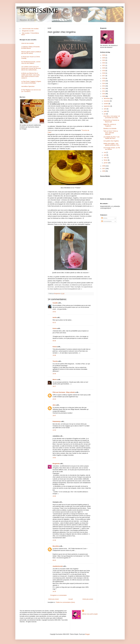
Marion (55, 380)
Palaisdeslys (57, 421)
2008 (104, 166)
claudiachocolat (58, 566)
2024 (104, 60)
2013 (104, 86)
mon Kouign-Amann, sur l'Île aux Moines (112, 148)
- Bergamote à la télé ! (28, 31)
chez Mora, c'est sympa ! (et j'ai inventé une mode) (112, 117)
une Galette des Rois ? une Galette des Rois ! (111, 138)
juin (105, 114)
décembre (107, 98)
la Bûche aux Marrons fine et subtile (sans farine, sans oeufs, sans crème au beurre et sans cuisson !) (31, 76)
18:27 (54, 386)
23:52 (54, 312)
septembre (107, 106)
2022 (104, 63)
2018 (104, 73)
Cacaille (55, 303)
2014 (104, 83)
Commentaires (106, 221)
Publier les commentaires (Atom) (65, 602)
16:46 (54, 374)
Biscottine (56, 546)
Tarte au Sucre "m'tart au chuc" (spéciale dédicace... (111, 133)
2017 (104, 76)
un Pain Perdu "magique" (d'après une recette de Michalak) (31, 82)
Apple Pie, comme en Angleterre (110, 125)
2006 (104, 171)
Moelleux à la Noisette (110, 129)
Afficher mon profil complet (90, 614)
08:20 (54, 560)
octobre (106, 104)
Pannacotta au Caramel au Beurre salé (111, 121)
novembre (107, 101)
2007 (104, 169)
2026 (104, 55)
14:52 (54, 458)
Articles (104, 218)
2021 (104, 65)
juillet (105, 111)
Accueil (71, 599)
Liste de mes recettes (28, 43)
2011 (104, 91)
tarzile (55, 318)
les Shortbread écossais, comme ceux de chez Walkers (31, 63)
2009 (104, 96)
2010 (104, 94)
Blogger (87, 634)
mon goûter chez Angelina (111, 141)
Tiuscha (55, 361)
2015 (104, 81)
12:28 (54, 540)
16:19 (54, 591)
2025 (104, 58)
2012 (104, 89)
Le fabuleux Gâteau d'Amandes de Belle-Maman (31, 47)
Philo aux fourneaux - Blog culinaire (64, 392)
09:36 (54, 341)
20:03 (54, 399)
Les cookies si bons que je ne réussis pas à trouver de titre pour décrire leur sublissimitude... (31, 68)
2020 (104, 68)
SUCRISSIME (39, 11)
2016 (104, 78)
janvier (106, 163)
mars (105, 158)
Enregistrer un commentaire (59, 595)
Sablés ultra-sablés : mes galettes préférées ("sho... (112, 144)
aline (54, 405)
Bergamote (56, 464)
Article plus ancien (88, 599)
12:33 (54, 430)
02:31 (54, 323)
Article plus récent (53, 599)
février (106, 160)
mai (105, 152)
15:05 (54, 496)
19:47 (54, 416)
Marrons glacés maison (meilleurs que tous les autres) (31, 53)
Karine (55, 328)
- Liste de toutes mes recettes (30, 29)
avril (105, 155)
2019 (104, 71)
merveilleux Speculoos (28, 86)
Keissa (55, 347)
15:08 (54, 355)
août (105, 109)
